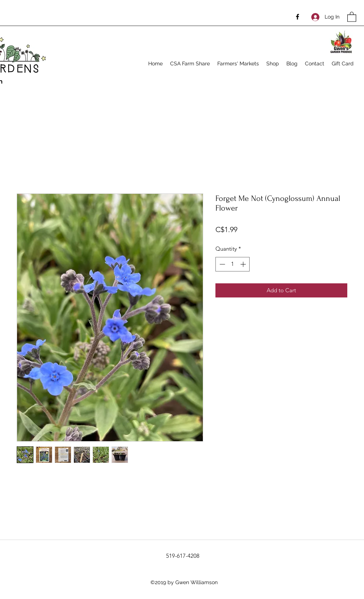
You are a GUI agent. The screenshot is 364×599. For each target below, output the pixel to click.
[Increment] (244, 264)
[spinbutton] (233, 264)
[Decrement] (222, 264)
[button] (352, 17)
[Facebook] (298, 17)
